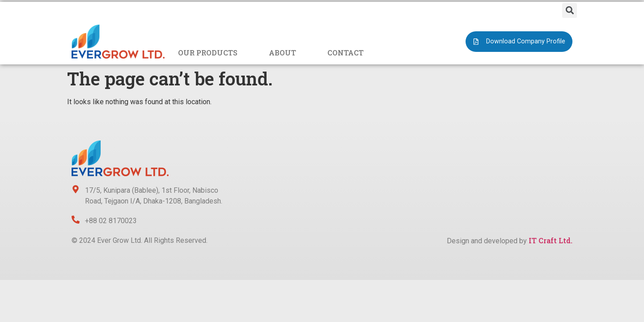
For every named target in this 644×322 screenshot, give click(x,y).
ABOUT (282, 53)
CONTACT (345, 53)
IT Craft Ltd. (551, 240)
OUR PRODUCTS (208, 53)
